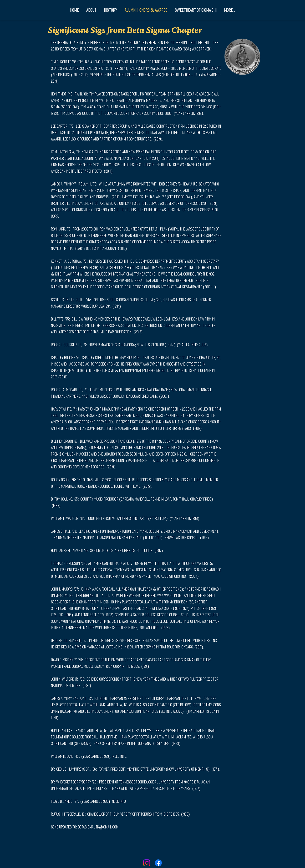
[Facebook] (158, 863)
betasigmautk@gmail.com (98, 827)
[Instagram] (147, 863)
